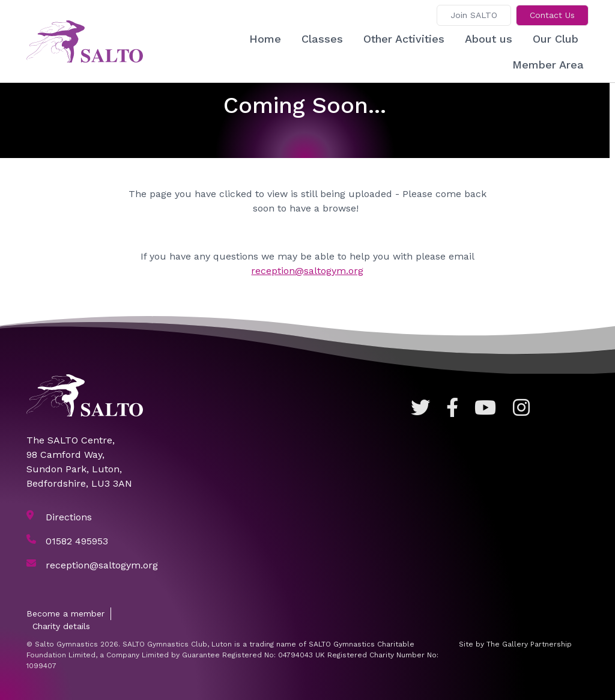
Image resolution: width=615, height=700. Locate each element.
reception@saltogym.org (307, 271)
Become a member (65, 613)
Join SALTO (474, 15)
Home (265, 39)
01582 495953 (77, 541)
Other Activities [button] (404, 39)
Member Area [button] (548, 65)
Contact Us (552, 15)
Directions (69, 517)
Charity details (61, 626)
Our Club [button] (556, 39)
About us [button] (489, 39)
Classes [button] (322, 39)
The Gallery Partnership (529, 644)
